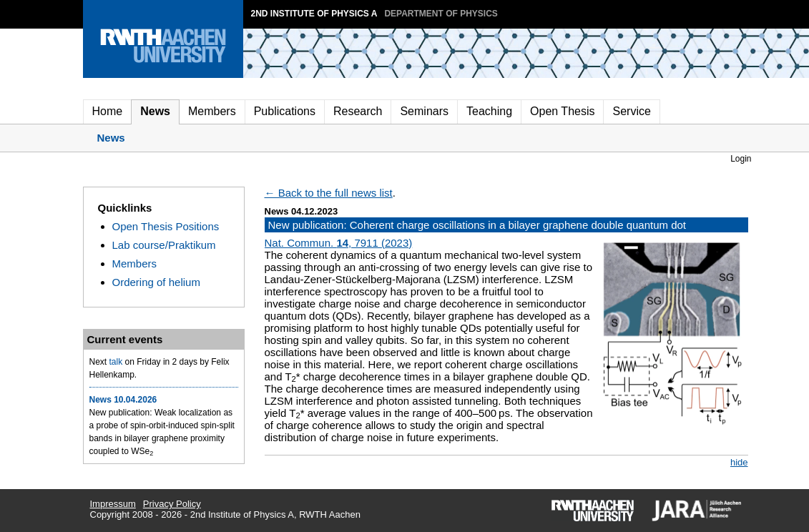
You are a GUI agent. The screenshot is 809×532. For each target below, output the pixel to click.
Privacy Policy (172, 504)
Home (108, 111)
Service (631, 111)
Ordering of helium (156, 282)
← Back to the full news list (329, 193)
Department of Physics (441, 14)
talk (116, 362)
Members (212, 111)
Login (741, 159)
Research (358, 111)
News (155, 111)
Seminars (424, 111)
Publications (285, 111)
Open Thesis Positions (166, 226)
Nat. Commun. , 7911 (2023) (339, 243)
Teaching (489, 111)
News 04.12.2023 (301, 211)
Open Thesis (562, 111)
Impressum (113, 504)
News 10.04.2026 (123, 400)
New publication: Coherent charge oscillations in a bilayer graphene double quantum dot (477, 225)
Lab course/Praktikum (164, 245)
